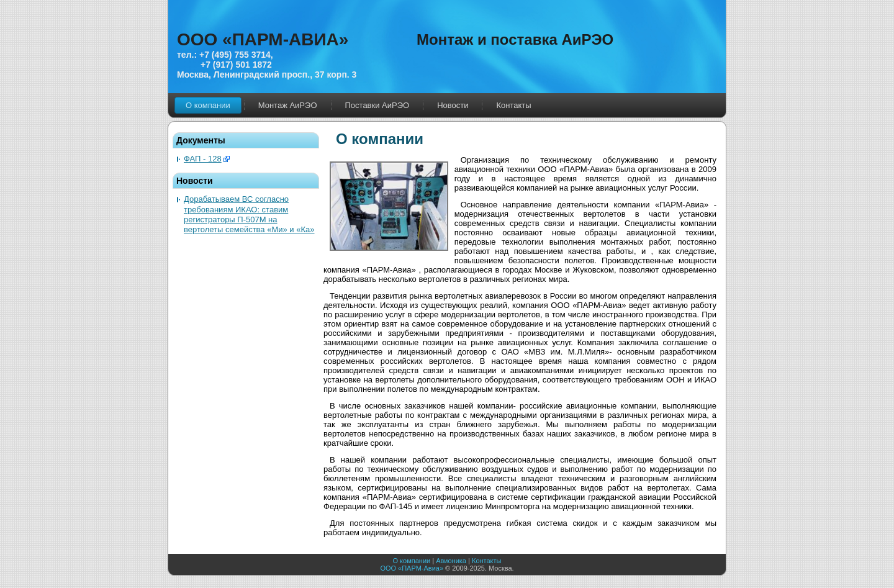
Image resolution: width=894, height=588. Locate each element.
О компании (412, 561)
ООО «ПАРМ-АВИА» (263, 39)
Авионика (451, 561)
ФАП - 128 (203, 159)
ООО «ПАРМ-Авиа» (412, 568)
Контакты (487, 561)
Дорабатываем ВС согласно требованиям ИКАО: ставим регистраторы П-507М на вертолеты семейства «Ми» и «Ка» (249, 214)
